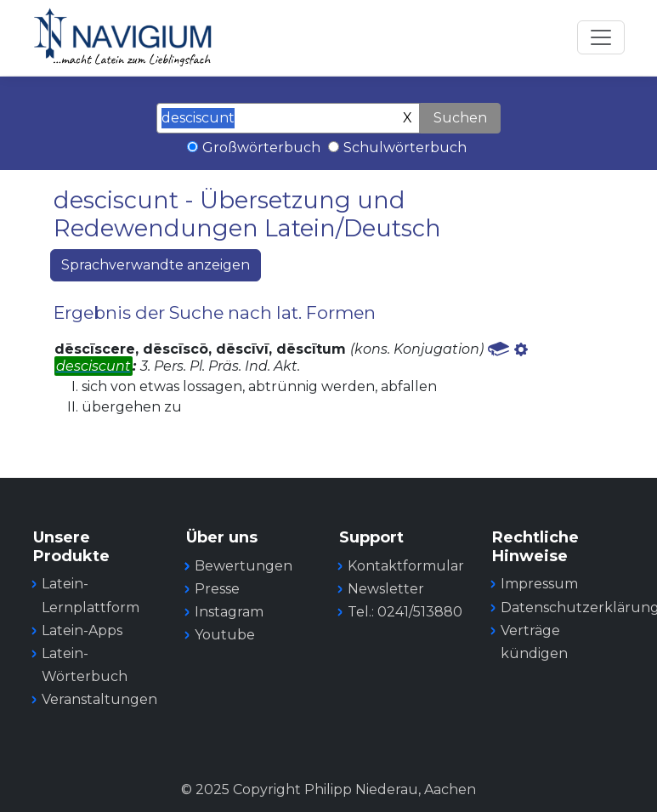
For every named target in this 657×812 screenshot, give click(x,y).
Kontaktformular (406, 566)
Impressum (539, 584)
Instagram (229, 612)
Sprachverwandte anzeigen (156, 265)
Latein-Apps (82, 630)
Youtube (225, 635)
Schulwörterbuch (405, 148)
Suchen (460, 118)
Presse (217, 589)
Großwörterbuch (261, 148)
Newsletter (386, 589)
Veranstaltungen (99, 699)
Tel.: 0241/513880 (405, 612)
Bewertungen (244, 566)
